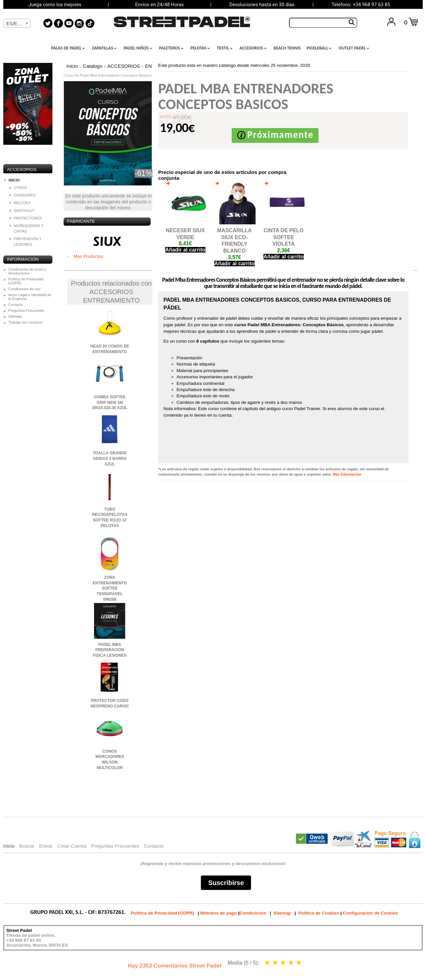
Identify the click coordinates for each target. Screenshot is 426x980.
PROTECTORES (25, 218)
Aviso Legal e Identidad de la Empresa (30, 297)
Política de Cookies (319, 913)
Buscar (27, 846)
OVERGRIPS (22, 195)
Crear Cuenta (72, 846)
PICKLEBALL (319, 48)
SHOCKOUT (22, 211)
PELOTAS (200, 48)
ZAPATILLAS (104, 48)
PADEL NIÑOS (138, 48)
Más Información (347, 474)
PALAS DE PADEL (68, 48)
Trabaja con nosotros (25, 322)
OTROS (18, 188)
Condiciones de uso (24, 289)
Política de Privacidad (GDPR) (26, 281)
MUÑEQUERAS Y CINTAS (26, 228)
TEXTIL (225, 48)
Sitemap (15, 316)
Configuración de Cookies (370, 913)
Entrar (46, 846)
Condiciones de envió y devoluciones (27, 271)
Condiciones (253, 913)
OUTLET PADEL (354, 48)
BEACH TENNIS (287, 48)
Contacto (16, 305)
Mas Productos (89, 256)
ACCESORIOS (253, 48)
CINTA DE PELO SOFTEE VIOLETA (284, 237)
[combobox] (17, 23)
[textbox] (17, 24)
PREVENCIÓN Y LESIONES (25, 242)
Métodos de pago (219, 913)
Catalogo (93, 66)
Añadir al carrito (185, 250)
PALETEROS (171, 48)
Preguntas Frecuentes (26, 311)
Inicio (72, 66)
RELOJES (20, 203)
